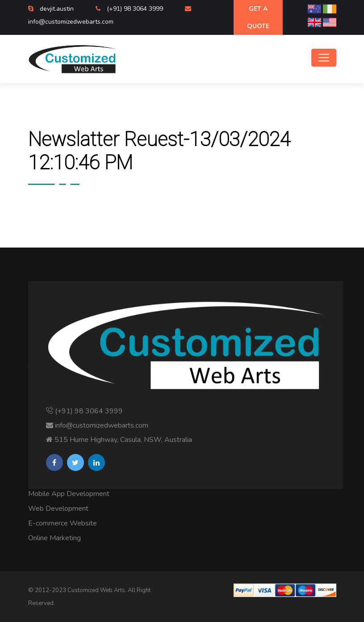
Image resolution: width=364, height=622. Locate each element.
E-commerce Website (63, 523)
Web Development (58, 509)
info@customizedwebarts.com (71, 22)
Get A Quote (258, 17)
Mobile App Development (69, 494)
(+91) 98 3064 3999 (136, 9)
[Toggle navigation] (324, 58)
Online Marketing (54, 538)
